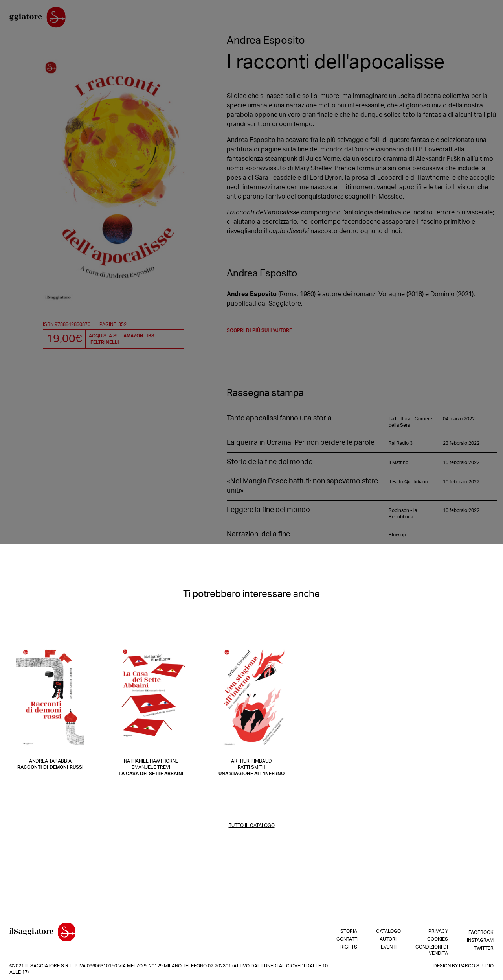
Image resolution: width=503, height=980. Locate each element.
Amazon (133, 336)
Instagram (480, 939)
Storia (349, 931)
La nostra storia (129, 19)
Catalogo (397, 19)
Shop (342, 19)
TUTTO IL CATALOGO (252, 829)
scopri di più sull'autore (259, 334)
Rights (194, 19)
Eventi (446, 19)
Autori (424, 19)
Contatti (168, 19)
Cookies (438, 939)
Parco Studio (476, 966)
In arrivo (367, 19)
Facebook (481, 931)
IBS (151, 336)
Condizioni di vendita (432, 950)
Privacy (438, 931)
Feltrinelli (105, 342)
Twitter (484, 947)
